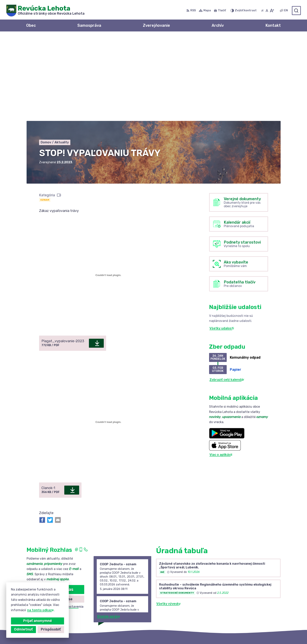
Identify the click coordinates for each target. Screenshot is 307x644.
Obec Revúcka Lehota (210, 633)
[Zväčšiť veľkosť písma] (272, 11)
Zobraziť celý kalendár (227, 296)
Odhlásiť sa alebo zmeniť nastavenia (55, 523)
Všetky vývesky (168, 520)
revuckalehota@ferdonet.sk (256, 612)
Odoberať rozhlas (55, 506)
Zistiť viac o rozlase (55, 515)
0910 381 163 (244, 608)
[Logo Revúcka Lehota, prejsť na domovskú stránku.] (45, 11)
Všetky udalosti (222, 245)
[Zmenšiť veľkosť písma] (263, 11)
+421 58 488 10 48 (248, 603)
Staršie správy (109, 533)
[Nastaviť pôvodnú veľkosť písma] (267, 11)
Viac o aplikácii (221, 371)
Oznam (45, 116)
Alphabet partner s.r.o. (147, 633)
